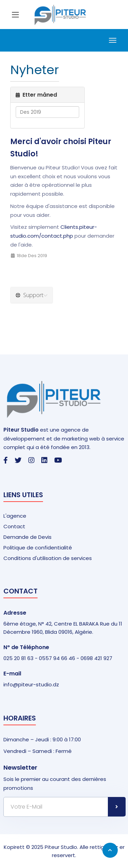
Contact (14, 526)
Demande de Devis (27, 537)
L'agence (15, 516)
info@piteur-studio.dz (31, 684)
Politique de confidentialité (38, 548)
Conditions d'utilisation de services (48, 558)
